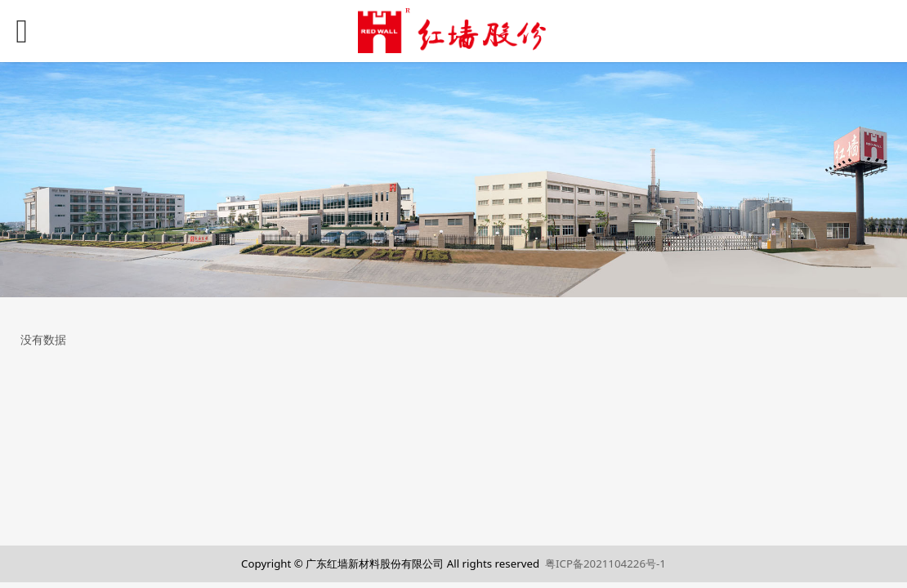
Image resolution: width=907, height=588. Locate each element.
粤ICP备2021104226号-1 (605, 563)
